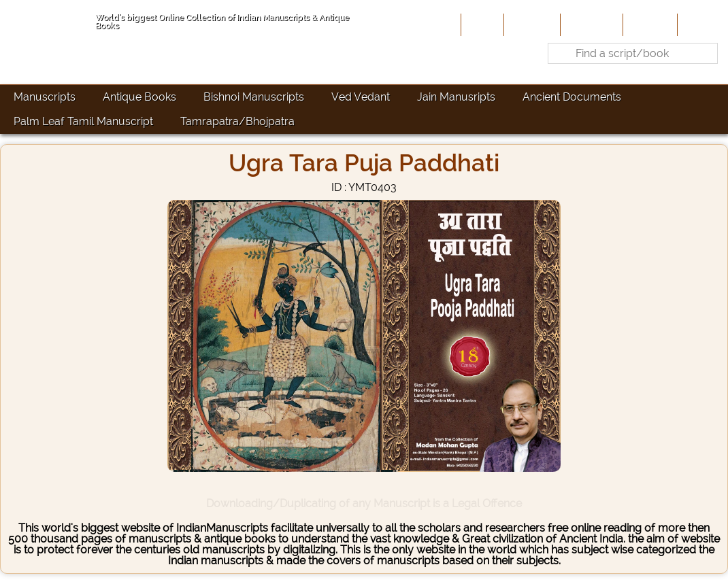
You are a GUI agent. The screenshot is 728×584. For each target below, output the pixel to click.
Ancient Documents (572, 97)
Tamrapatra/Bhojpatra (237, 121)
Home (481, 24)
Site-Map (649, 24)
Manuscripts (45, 97)
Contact (701, 24)
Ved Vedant (361, 97)
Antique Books (139, 97)
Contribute (590, 24)
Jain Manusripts (456, 97)
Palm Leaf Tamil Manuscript (83, 121)
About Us (531, 24)
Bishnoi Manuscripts (254, 97)
